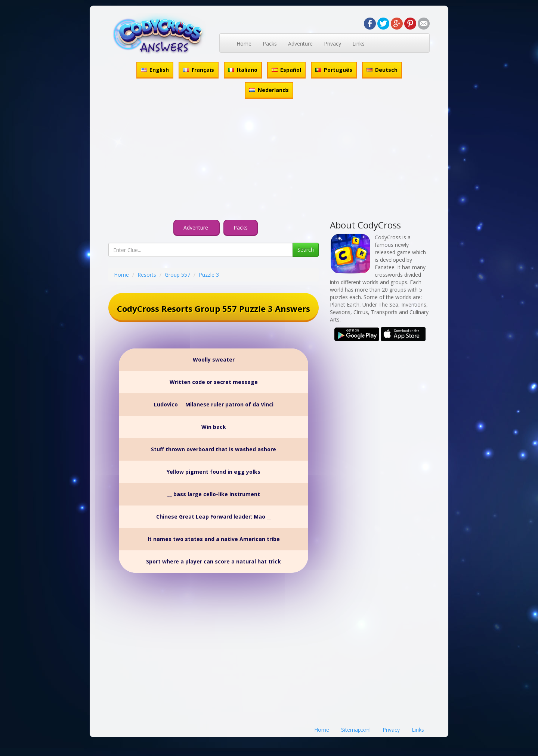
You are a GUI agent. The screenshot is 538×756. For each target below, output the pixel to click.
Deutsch (382, 70)
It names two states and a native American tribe (214, 539)
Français (199, 70)
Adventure (300, 44)
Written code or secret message (214, 382)
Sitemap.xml (356, 730)
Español (286, 70)
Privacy (333, 44)
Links (358, 44)
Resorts (147, 275)
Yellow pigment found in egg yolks (214, 472)
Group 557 (177, 275)
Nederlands (269, 90)
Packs (270, 44)
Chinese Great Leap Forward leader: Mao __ (214, 517)
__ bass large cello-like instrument (214, 494)
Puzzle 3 (209, 275)
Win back (214, 427)
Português (334, 70)
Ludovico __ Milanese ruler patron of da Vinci (214, 404)
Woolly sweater (214, 359)
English (155, 70)
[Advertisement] (269, 160)
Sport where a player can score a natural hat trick (214, 561)
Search (306, 250)
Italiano (243, 70)
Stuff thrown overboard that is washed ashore (214, 449)
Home (244, 44)
